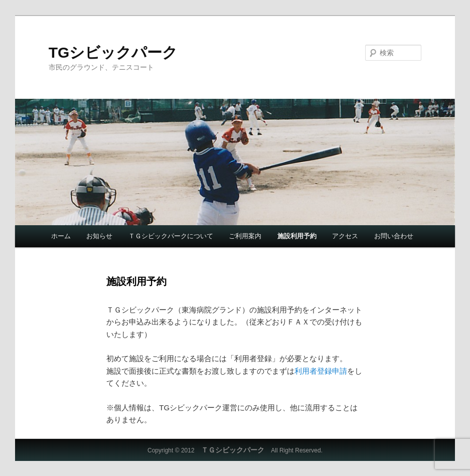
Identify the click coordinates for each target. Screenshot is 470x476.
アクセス (345, 236)
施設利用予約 (297, 236)
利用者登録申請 (321, 371)
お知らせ (99, 236)
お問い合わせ (394, 236)
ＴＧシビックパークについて (171, 236)
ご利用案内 (245, 236)
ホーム (61, 236)
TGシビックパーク (113, 52)
